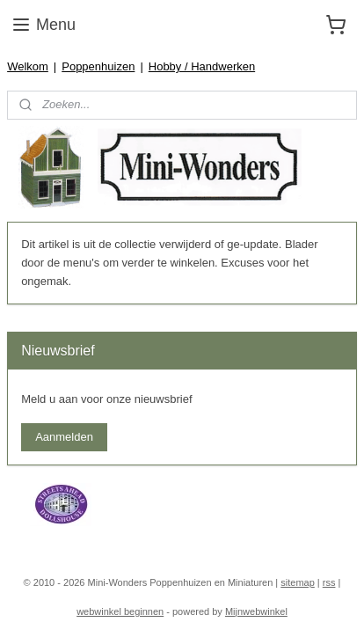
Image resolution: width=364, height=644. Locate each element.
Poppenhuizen (98, 66)
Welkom (28, 66)
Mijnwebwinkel (256, 611)
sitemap (298, 582)
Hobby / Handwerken (202, 66)
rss (329, 582)
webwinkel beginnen (120, 611)
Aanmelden (64, 437)
